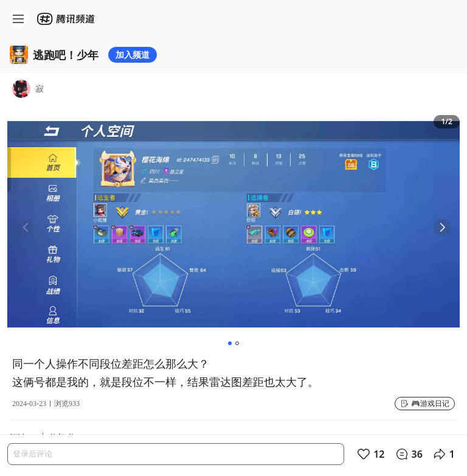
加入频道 (133, 54)
